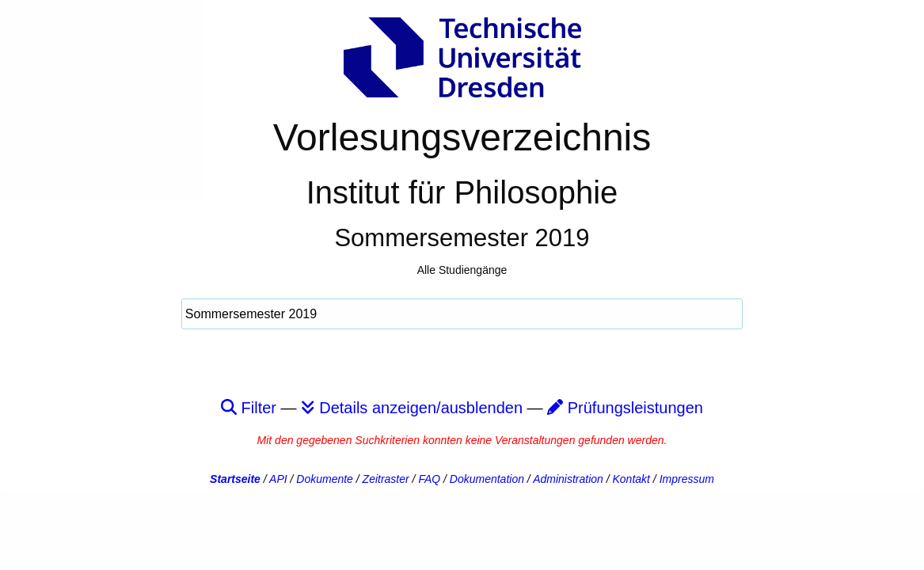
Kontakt (631, 479)
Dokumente (325, 479)
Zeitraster (386, 479)
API (278, 479)
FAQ (429, 479)
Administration (568, 479)
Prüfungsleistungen (625, 408)
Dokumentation (487, 479)
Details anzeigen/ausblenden (412, 408)
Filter (249, 408)
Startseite (235, 479)
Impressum (687, 479)
